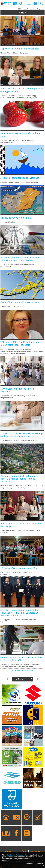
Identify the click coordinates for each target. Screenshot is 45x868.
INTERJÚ (35, 852)
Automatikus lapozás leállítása (22, 670)
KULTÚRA (21, 852)
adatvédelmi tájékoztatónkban (17, 855)
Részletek (30, 864)
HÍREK (8, 852)
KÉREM (40, 864)
